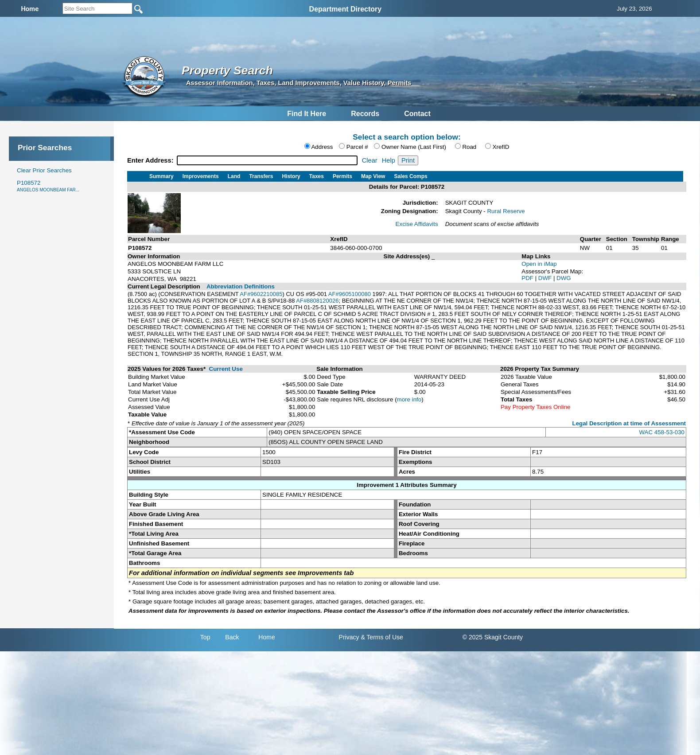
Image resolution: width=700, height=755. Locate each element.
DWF (546, 278)
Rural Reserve (506, 211)
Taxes (317, 176)
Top (205, 637)
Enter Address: (151, 160)
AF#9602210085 (261, 294)
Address (322, 147)
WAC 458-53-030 (662, 432)
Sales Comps (410, 176)
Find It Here (307, 114)
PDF (528, 278)
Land (234, 176)
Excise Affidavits (417, 224)
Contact (417, 114)
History (291, 176)
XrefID (501, 147)
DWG (564, 278)
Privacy (349, 637)
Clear (370, 160)
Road (469, 147)
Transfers (261, 176)
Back (232, 637)
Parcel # (357, 147)
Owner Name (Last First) (414, 147)
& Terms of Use (382, 637)
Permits (342, 176)
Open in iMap (539, 264)
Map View (373, 176)
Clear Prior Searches (44, 170)
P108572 (48, 186)
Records (365, 114)
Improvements (201, 176)
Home (266, 637)
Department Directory (346, 9)
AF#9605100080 (350, 294)
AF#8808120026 (317, 301)
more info (409, 399)
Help (389, 160)
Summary (161, 176)
